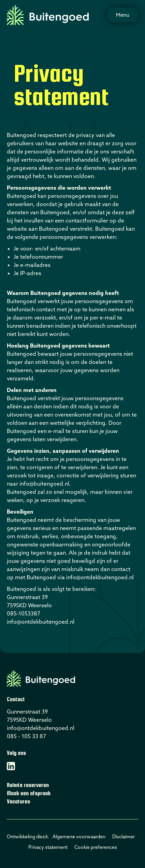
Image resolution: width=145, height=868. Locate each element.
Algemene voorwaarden (79, 837)
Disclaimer (124, 837)
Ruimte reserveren (28, 785)
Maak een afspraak (29, 793)
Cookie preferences (96, 847)
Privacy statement (48, 847)
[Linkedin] (11, 766)
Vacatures (18, 802)
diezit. (43, 837)
